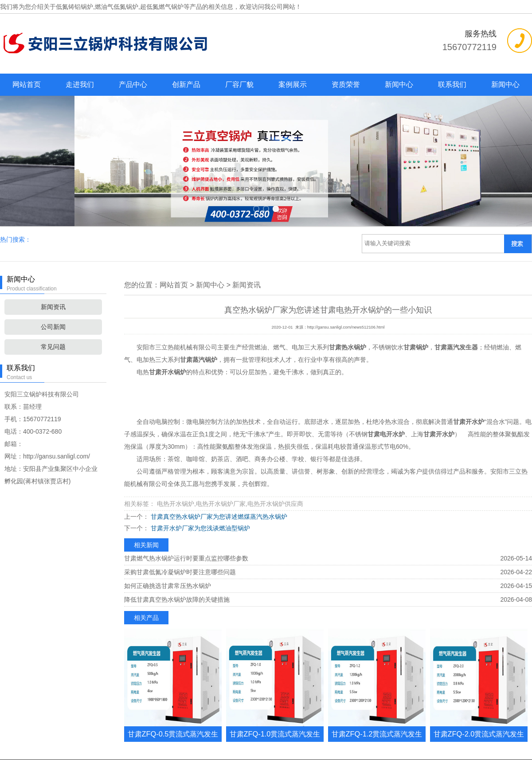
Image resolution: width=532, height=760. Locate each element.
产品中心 (133, 84)
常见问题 (53, 278)
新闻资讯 (53, 238)
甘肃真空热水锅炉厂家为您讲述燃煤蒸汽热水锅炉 (218, 447)
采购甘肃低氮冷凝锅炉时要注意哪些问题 (180, 503)
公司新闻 (53, 258)
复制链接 (319, 724)
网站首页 (27, 84)
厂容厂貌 (239, 84)
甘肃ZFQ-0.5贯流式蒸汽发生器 (173, 672)
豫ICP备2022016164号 (307, 748)
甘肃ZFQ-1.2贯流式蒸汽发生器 (377, 672)
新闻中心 (399, 84)
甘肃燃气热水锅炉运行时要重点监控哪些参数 (186, 489)
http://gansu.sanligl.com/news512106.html (346, 258)
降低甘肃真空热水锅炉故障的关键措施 (177, 530)
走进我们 (80, 84)
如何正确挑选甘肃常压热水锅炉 (168, 517)
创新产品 (186, 84)
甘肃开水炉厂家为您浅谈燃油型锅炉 (199, 459)
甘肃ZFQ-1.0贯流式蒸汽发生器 (275, 672)
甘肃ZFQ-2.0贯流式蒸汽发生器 (479, 672)
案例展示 (293, 84)
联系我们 (452, 84)
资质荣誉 (346, 84)
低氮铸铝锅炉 (74, 7)
